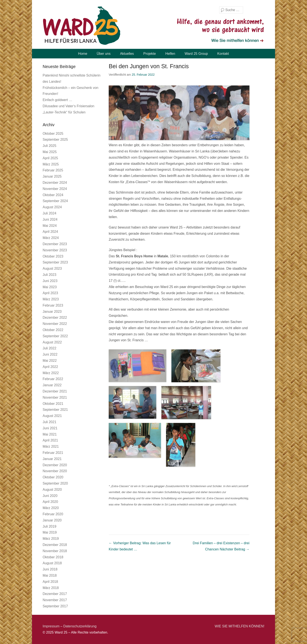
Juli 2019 (49, 526)
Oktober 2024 (53, 195)
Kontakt (223, 54)
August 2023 (52, 268)
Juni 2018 (50, 569)
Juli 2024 (49, 213)
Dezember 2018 (55, 545)
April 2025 (50, 158)
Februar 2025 (53, 170)
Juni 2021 (50, 428)
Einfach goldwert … (57, 100)
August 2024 (52, 207)
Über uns (104, 54)
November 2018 (55, 551)
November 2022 (55, 324)
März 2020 (51, 508)
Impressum (51, 626)
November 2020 (55, 471)
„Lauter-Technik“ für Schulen (64, 112)
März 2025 (51, 164)
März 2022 (51, 373)
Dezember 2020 (55, 465)
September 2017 (55, 606)
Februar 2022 (53, 379)
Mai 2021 (50, 434)
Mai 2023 (50, 287)
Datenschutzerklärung (80, 626)
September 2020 (55, 483)
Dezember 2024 (55, 183)
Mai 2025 (50, 152)
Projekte (150, 54)
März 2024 (51, 238)
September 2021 (55, 410)
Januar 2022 (52, 385)
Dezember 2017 (55, 594)
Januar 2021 (52, 459)
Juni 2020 (50, 496)
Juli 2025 (49, 146)
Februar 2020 (53, 514)
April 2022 (50, 367)
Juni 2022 (50, 354)
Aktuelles (127, 54)
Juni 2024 (50, 219)
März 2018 (51, 588)
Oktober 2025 (53, 134)
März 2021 (51, 446)
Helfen (170, 54)
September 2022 (55, 336)
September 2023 (55, 262)
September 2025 (55, 140)
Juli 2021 (49, 422)
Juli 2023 (49, 275)
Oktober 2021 (53, 404)
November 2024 (55, 189)
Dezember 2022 (55, 318)
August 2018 (52, 563)
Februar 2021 (53, 453)
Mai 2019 (50, 532)
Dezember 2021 (55, 391)
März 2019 (51, 539)
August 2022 (52, 342)
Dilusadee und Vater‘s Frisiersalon (68, 106)
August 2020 (52, 490)
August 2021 (52, 416)
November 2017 (55, 600)
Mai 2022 (50, 361)
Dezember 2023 (55, 244)
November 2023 (55, 250)
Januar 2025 (52, 176)
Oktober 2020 (53, 477)
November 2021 (55, 397)
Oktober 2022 (53, 330)
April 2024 (50, 232)
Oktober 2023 (53, 256)
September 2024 (55, 201)
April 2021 (50, 440)
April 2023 (50, 293)
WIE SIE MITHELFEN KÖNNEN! (240, 626)
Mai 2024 (50, 226)
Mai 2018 (50, 575)
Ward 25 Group (196, 54)
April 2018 (50, 582)
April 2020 (50, 502)
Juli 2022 (49, 348)
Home (83, 54)
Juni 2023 (50, 281)
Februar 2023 (53, 305)
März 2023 (51, 299)
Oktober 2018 (53, 557)
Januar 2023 (52, 312)
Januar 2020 (52, 520)
